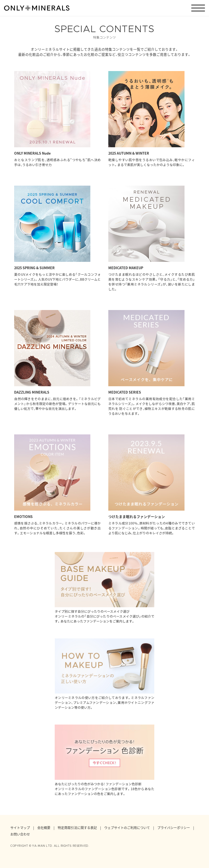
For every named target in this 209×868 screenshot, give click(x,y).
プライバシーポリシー (174, 828)
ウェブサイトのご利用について (127, 828)
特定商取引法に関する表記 (77, 828)
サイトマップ (20, 828)
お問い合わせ (20, 834)
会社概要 (44, 828)
